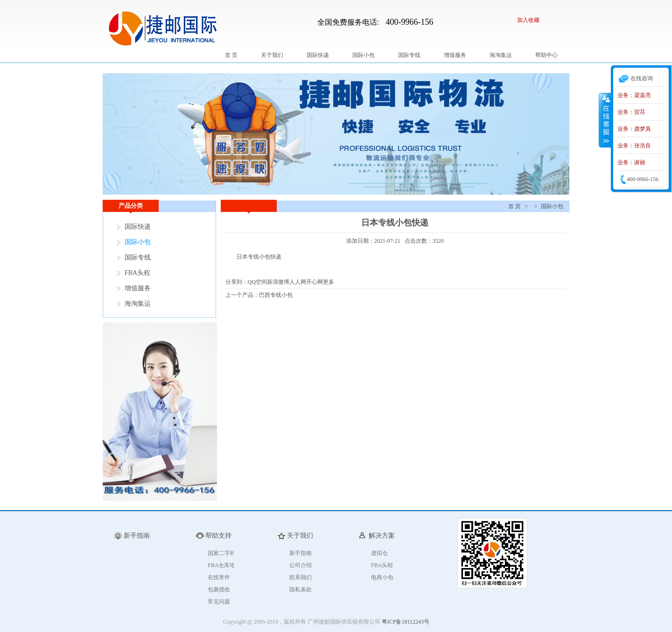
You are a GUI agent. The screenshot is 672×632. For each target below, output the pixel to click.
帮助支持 (218, 536)
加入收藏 (528, 20)
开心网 (315, 282)
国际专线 (409, 55)
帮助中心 (546, 55)
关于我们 (272, 55)
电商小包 (382, 577)
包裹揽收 (219, 590)
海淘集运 (501, 55)
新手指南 (301, 553)
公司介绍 (301, 565)
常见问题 (219, 602)
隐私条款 (301, 590)
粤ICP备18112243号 (406, 622)
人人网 (298, 282)
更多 (329, 282)
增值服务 (455, 55)
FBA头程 (137, 273)
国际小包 (364, 55)
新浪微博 (278, 282)
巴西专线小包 (276, 295)
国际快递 (318, 55)
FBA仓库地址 (224, 565)
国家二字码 (222, 553)
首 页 (231, 55)
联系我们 (301, 577)
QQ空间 (257, 282)
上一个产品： (242, 295)
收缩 (605, 120)
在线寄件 (219, 577)
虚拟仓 (379, 553)
